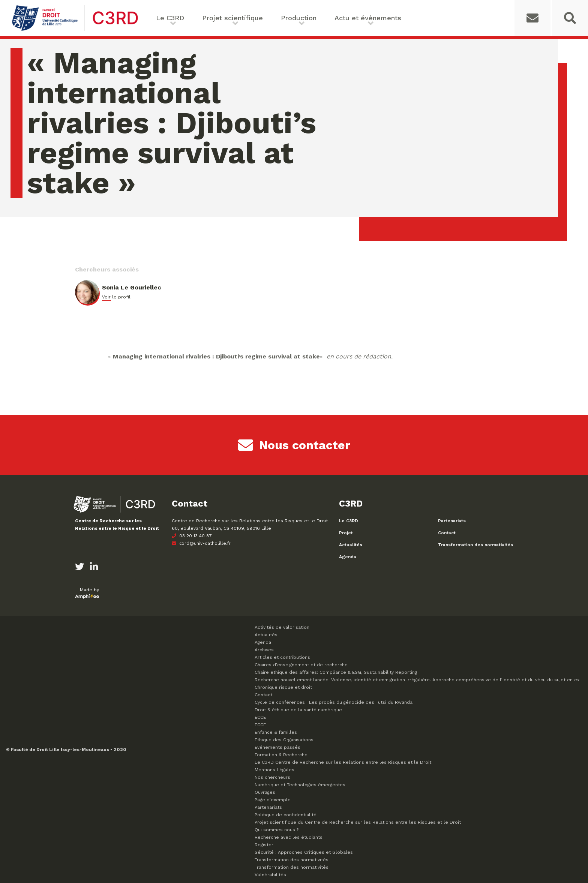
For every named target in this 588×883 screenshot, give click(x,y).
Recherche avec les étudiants (289, 837)
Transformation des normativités (475, 545)
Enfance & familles (276, 732)
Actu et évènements (368, 18)
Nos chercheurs (272, 777)
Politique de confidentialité (286, 815)
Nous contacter (294, 445)
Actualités (351, 545)
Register (264, 845)
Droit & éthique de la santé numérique (298, 710)
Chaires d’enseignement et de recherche (301, 665)
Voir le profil (116, 297)
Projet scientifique (232, 18)
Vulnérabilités (270, 875)
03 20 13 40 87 (192, 536)
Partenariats (452, 521)
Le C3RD (170, 18)
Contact (447, 533)
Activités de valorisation (282, 627)
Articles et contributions (282, 657)
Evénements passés (277, 747)
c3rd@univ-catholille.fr (201, 543)
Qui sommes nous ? (277, 830)
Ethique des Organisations (284, 740)
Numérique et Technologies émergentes (300, 785)
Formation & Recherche (281, 755)
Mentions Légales (274, 770)
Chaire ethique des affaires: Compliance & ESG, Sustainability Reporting (336, 672)
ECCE (260, 717)
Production (299, 18)
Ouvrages (265, 792)
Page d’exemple (273, 800)
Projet (346, 533)
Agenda (348, 557)
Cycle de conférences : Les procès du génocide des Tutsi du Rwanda (334, 702)
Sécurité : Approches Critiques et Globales (304, 852)
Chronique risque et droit (283, 687)
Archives (264, 650)
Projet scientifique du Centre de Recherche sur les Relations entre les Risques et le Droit (358, 822)
